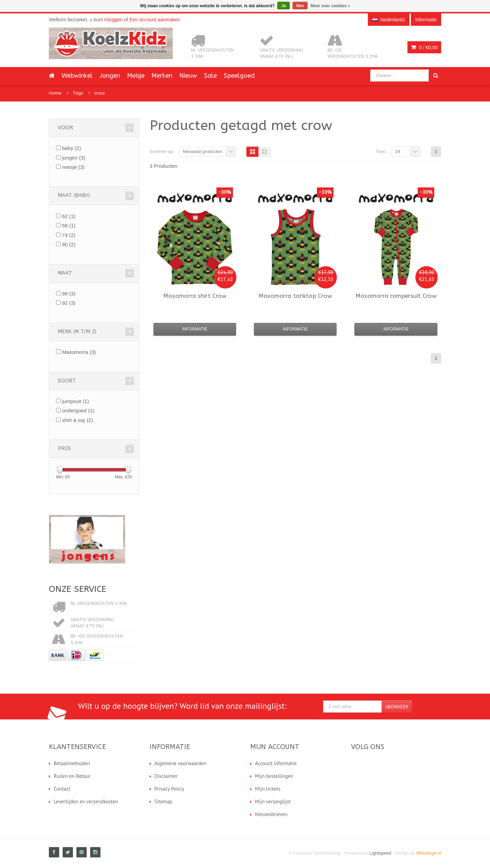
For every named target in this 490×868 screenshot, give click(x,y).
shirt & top (77, 420)
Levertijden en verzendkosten (86, 801)
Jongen (110, 76)
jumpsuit (75, 401)
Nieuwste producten (203, 151)
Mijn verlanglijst (273, 801)
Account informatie (276, 763)
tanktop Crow (295, 296)
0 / (424, 47)
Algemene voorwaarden (180, 763)
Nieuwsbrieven (271, 814)
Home (55, 93)
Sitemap (163, 801)
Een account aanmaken (155, 20)
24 (398, 151)
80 (69, 244)
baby (71, 148)
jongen (74, 158)
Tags (78, 93)
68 (69, 225)
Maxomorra (79, 352)
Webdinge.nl (429, 853)
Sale (210, 76)
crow (100, 93)
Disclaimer (166, 776)
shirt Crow (195, 296)
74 (69, 235)
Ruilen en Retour (72, 776)
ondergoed (78, 410)
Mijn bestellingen (274, 776)
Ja (283, 6)
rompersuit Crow (396, 296)
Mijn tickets (268, 789)
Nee (300, 6)
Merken (162, 76)
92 (69, 303)
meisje (73, 167)
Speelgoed (239, 76)
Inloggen (114, 20)
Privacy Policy (169, 789)
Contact (62, 789)
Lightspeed (380, 853)
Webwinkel (77, 76)
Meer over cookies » (331, 6)
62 (69, 216)
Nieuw (188, 76)
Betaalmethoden (72, 763)
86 (69, 294)
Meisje (136, 76)
